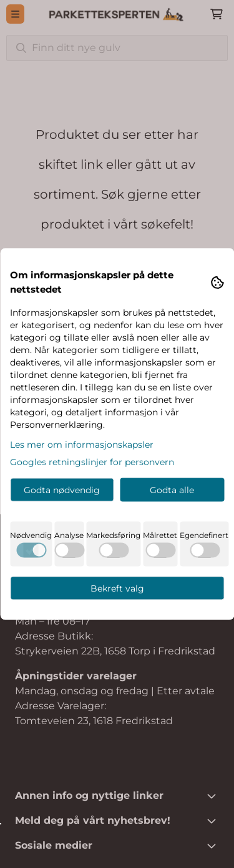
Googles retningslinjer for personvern (92, 462)
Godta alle (172, 490)
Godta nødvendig (62, 490)
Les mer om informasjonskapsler (82, 445)
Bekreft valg (117, 588)
